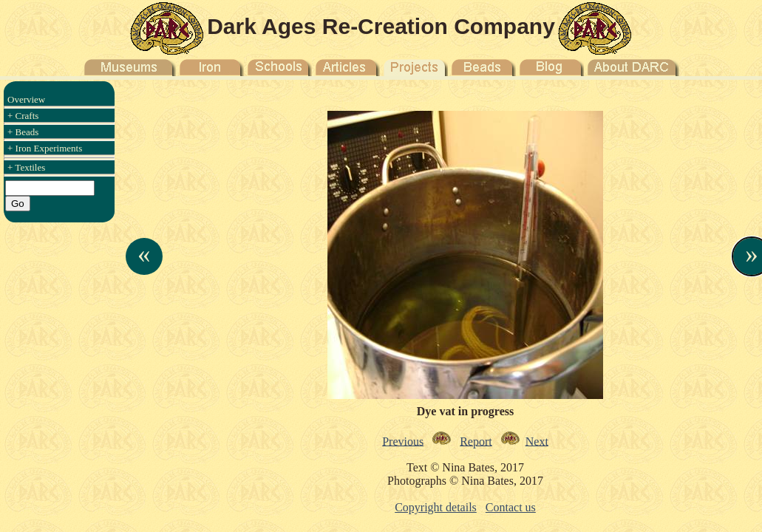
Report (476, 441)
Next (537, 441)
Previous (403, 441)
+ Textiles (26, 167)
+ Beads (23, 132)
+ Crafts (23, 116)
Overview (26, 99)
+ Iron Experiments (45, 148)
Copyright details (436, 507)
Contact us (511, 507)
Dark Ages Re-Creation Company (381, 26)
